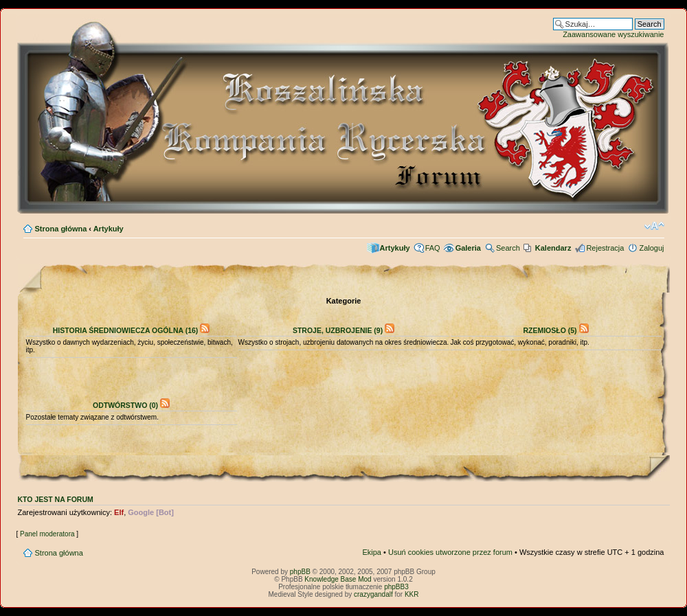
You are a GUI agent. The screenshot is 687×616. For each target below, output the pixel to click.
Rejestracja (605, 248)
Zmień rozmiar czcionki (654, 226)
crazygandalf (373, 594)
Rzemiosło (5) (550, 330)
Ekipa (372, 552)
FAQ (433, 248)
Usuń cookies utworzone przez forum (450, 552)
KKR (412, 594)
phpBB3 (396, 587)
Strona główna (61, 229)
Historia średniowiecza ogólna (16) (126, 330)
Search (508, 248)
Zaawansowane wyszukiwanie (613, 34)
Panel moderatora (47, 534)
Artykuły (109, 229)
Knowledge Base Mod (338, 579)
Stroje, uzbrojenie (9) (338, 330)
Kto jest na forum (56, 499)
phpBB (300, 572)
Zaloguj (651, 248)
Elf (119, 512)
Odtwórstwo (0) (125, 405)
